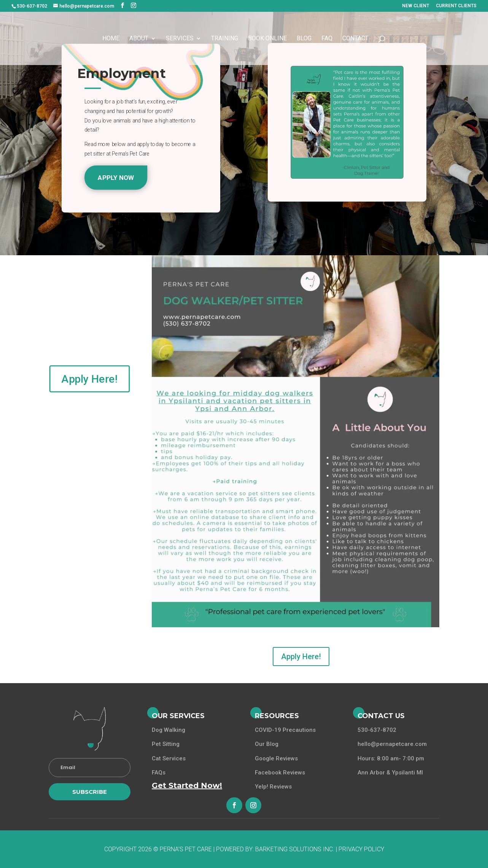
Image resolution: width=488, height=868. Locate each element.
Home (111, 39)
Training (225, 39)
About (139, 39)
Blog (304, 39)
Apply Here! (90, 379)
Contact (355, 39)
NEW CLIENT (416, 6)
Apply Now (116, 177)
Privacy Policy (361, 849)
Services (180, 39)
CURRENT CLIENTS (456, 6)
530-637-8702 (32, 6)
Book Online (267, 39)
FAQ (327, 39)
